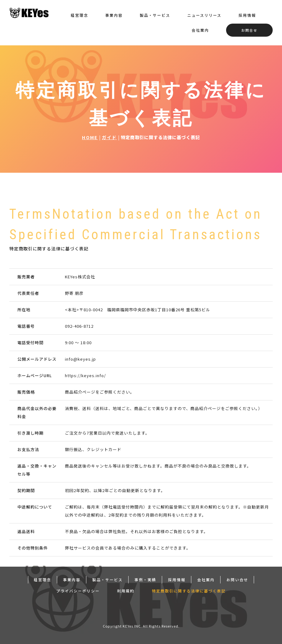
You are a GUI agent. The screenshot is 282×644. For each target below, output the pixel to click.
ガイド (109, 137)
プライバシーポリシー (78, 590)
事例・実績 (145, 579)
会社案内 (200, 30)
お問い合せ (237, 579)
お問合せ (249, 30)
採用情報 (247, 15)
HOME (90, 137)
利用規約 (126, 590)
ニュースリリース (204, 15)
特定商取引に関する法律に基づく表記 (189, 590)
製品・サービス (155, 15)
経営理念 (80, 15)
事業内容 (114, 15)
